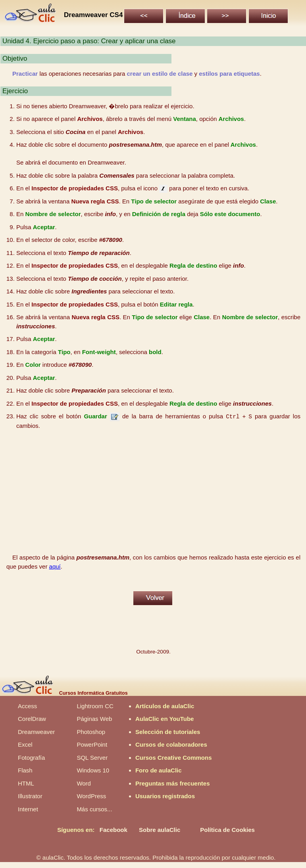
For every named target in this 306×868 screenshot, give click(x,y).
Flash (25, 770)
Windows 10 (93, 770)
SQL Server (92, 758)
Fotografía (31, 758)
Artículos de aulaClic (165, 706)
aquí (55, 566)
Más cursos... (94, 809)
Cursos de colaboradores (171, 744)
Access (27, 706)
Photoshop (91, 732)
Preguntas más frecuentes (173, 783)
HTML (26, 783)
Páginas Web (94, 719)
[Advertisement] (154, 492)
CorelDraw (32, 719)
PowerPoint (92, 744)
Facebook (114, 830)
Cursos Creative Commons (174, 758)
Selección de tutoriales (168, 732)
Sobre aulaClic (160, 830)
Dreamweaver (36, 732)
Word (84, 783)
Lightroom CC (95, 706)
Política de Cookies (227, 830)
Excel (25, 744)
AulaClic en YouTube (165, 719)
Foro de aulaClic (159, 770)
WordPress (91, 796)
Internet (28, 809)
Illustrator (30, 796)
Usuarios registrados (165, 796)
